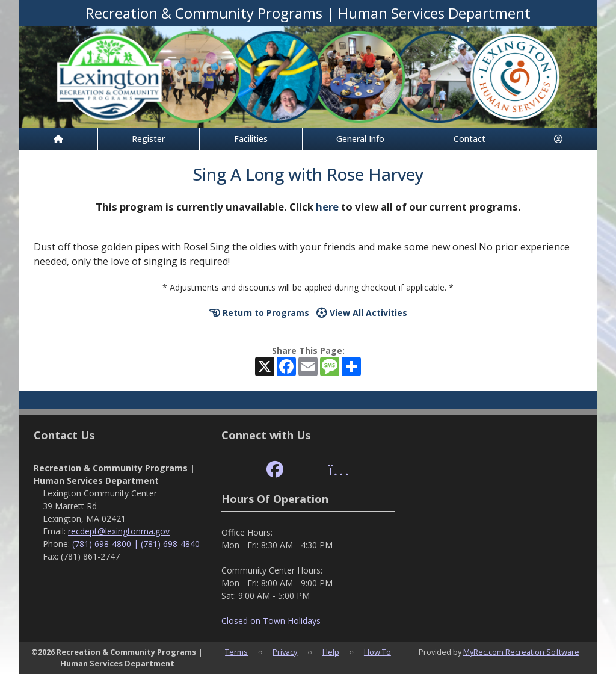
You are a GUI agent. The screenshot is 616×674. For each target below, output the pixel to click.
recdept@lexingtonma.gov (119, 531)
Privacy (285, 652)
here (327, 207)
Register (148, 139)
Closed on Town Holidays (271, 621)
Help (331, 652)
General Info (360, 139)
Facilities (251, 139)
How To (377, 652)
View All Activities (362, 313)
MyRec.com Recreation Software (521, 652)
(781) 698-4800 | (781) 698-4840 (136, 544)
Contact (470, 139)
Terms (236, 652)
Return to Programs (259, 313)
